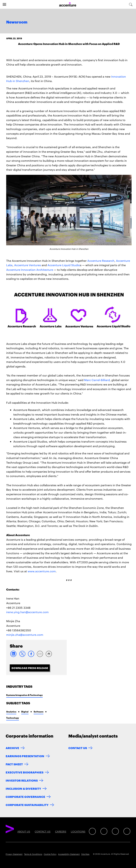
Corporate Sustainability (27, 805)
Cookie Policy (50, 854)
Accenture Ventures (28, 265)
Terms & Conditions (33, 854)
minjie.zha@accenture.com (25, 635)
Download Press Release (30, 668)
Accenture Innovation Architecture (30, 270)
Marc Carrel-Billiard (97, 380)
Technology (13, 718)
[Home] (68, 5)
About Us (24, 831)
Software (39, 711)
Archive (12, 748)
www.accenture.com (42, 571)
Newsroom (17, 22)
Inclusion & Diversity (23, 788)
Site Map (85, 854)
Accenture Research (101, 261)
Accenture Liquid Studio (64, 265)
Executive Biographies (25, 772)
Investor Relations (22, 780)
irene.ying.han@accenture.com (27, 612)
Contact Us (78, 748)
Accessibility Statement (69, 854)
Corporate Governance (25, 797)
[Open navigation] (4, 4)
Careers (61, 831)
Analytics (11, 711)
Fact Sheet (14, 764)
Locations (78, 831)
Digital (25, 711)
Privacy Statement (14, 854)
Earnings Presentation (25, 756)
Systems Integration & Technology (24, 695)
